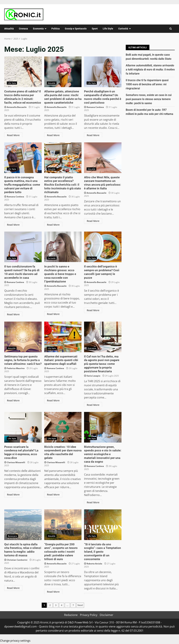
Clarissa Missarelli (16, 458)
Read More (13, 134)
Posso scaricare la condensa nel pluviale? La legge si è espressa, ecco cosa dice (23, 427)
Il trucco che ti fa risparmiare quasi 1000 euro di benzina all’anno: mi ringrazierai (147, 84)
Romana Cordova (95, 106)
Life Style (108, 29)
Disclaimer (107, 615)
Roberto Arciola (94, 559)
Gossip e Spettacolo (76, 29)
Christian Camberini (17, 559)
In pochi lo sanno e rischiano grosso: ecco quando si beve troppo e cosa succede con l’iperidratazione (63, 247)
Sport (95, 29)
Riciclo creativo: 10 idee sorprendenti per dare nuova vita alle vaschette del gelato (63, 427)
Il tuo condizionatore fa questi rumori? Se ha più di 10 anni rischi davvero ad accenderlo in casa (23, 247)
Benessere (12, 536)
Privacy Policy (89, 615)
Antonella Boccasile (17, 106)
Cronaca (23, 29)
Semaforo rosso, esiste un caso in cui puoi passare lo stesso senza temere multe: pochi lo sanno (149, 99)
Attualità (9, 29)
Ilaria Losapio (93, 375)
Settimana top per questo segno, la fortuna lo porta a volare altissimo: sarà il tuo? (23, 337)
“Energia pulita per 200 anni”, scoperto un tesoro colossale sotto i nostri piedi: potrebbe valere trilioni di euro (63, 525)
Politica (56, 29)
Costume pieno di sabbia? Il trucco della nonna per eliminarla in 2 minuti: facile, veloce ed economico (23, 72)
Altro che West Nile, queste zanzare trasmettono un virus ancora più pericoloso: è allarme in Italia (103, 158)
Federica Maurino (16, 368)
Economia (38, 29)
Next (80, 605)
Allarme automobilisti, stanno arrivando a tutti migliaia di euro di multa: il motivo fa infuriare (150, 70)
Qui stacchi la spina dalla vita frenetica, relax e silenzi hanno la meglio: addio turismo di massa (23, 525)
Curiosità (123, 29)
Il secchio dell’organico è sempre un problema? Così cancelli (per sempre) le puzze (103, 247)
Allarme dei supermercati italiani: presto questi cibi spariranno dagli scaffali (63, 337)
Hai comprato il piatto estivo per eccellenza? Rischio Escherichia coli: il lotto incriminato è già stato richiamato (63, 158)
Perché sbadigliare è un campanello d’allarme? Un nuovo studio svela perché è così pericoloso (103, 72)
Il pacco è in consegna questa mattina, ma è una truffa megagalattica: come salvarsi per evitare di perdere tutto (23, 158)
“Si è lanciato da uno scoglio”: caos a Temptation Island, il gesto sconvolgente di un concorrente (103, 525)
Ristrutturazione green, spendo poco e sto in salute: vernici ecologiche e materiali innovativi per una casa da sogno (103, 427)
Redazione (71, 615)
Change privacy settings (15, 641)
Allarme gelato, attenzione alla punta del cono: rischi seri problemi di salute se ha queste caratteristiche (63, 72)
